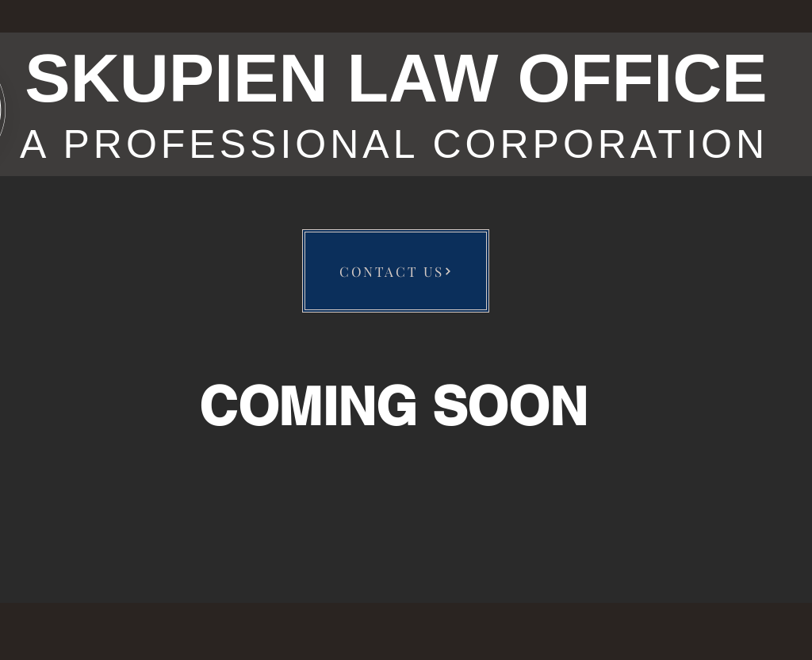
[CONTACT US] (396, 271)
